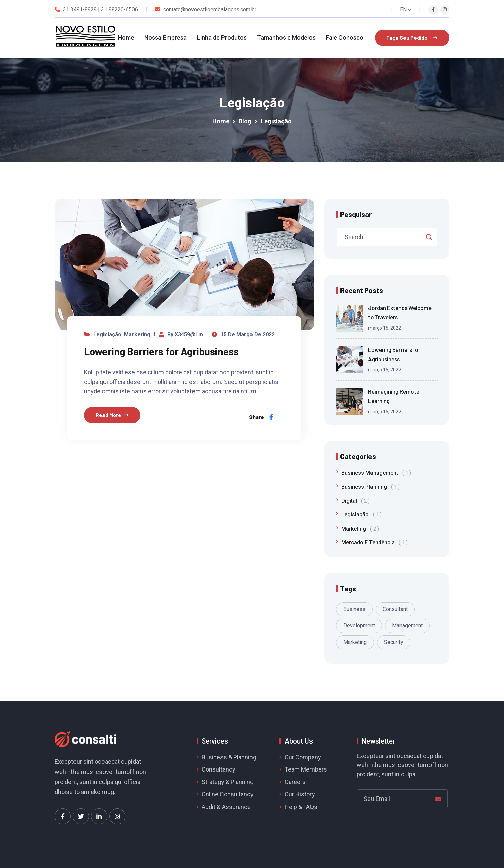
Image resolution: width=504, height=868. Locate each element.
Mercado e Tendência (374, 543)
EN (406, 10)
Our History (300, 794)
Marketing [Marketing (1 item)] (355, 642)
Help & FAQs (301, 807)
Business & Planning (229, 757)
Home (126, 38)
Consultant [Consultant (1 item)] (395, 609)
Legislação (107, 334)
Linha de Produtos (222, 38)
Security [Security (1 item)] (394, 642)
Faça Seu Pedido (412, 38)
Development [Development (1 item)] (359, 626)
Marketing (137, 334)
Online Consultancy (228, 794)
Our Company (303, 757)
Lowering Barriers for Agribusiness (161, 351)
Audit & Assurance (226, 807)
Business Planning (370, 487)
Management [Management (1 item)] (407, 626)
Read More (108, 415)
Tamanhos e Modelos (286, 38)
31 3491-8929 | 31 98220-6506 (100, 10)
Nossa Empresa (166, 38)
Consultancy (218, 769)
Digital (355, 501)
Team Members (306, 769)
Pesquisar (356, 214)
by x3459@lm (185, 334)
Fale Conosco (345, 38)
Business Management (376, 473)
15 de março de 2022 (248, 334)
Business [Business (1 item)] (354, 609)
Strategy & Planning (228, 782)
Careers (295, 782)
